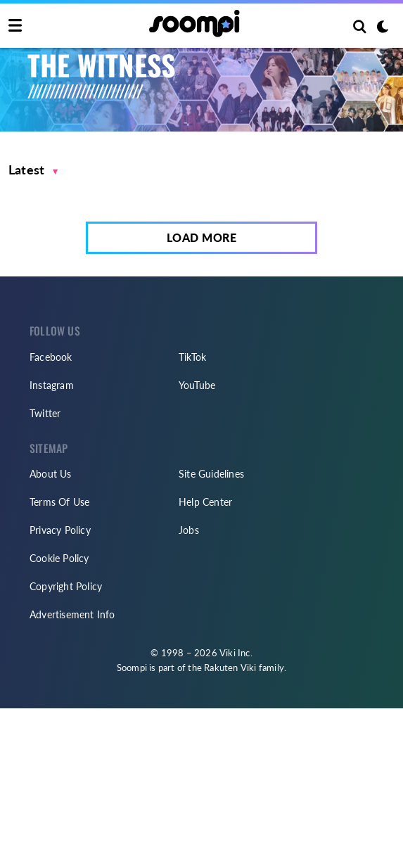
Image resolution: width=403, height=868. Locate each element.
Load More (202, 237)
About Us (51, 474)
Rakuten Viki (230, 668)
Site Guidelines (211, 474)
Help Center (205, 502)
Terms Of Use (59, 502)
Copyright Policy (66, 586)
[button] (33, 170)
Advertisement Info (72, 614)
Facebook (51, 357)
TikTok (192, 357)
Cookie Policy (59, 558)
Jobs (189, 530)
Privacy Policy (60, 530)
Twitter (45, 413)
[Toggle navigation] (15, 26)
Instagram (52, 385)
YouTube (197, 385)
